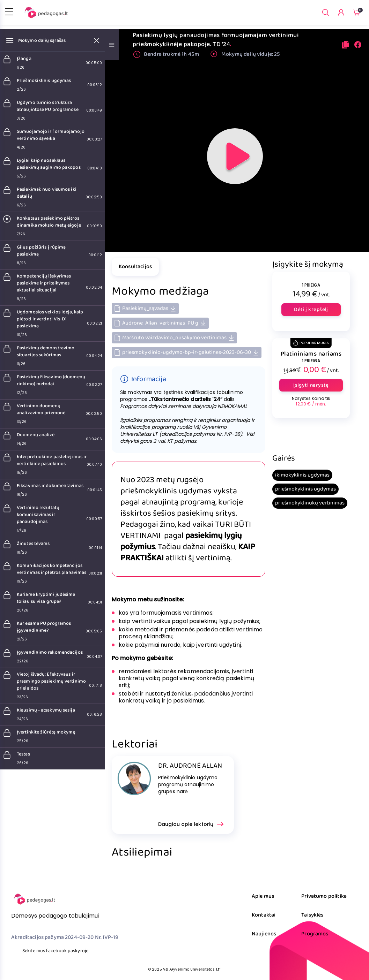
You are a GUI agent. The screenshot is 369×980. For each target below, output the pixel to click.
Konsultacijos (135, 267)
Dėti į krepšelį (311, 310)
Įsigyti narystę (311, 385)
